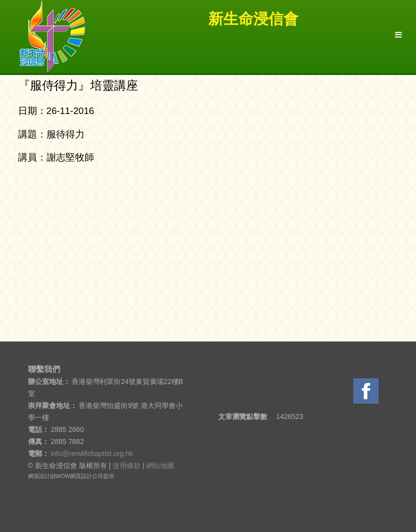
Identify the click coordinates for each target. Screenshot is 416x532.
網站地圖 (160, 465)
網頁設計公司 (87, 476)
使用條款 (127, 465)
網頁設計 (39, 476)
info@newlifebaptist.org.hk (92, 453)
